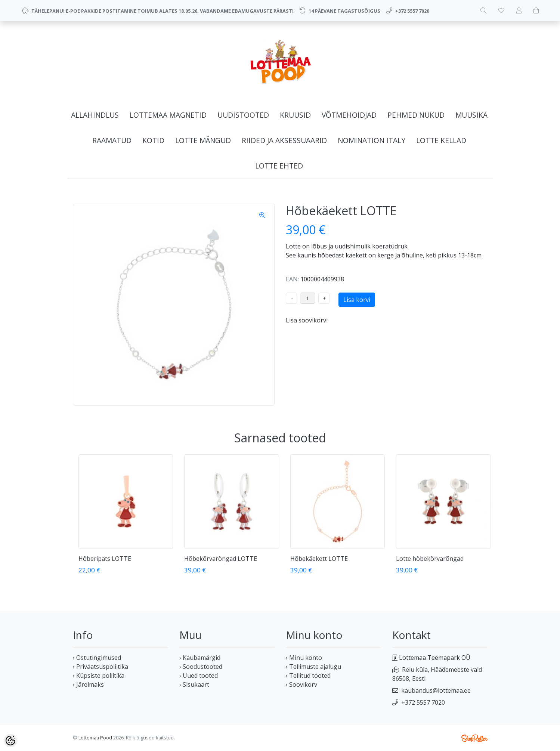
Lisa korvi (357, 300)
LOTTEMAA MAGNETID (168, 115)
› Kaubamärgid (200, 658)
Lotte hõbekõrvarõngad (430, 559)
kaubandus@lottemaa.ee (436, 690)
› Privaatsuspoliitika (100, 667)
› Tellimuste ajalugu (313, 667)
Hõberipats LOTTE (105, 559)
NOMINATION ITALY (372, 140)
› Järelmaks (88, 684)
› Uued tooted (199, 676)
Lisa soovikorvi (307, 320)
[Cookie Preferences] (10, 741)
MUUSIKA (471, 115)
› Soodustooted (201, 667)
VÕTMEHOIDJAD (349, 115)
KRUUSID (295, 115)
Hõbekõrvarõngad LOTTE (221, 559)
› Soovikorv (301, 684)
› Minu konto (304, 658)
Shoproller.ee (474, 738)
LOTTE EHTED (279, 166)
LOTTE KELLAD (441, 140)
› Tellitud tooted (308, 676)
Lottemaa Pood (95, 738)
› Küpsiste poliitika (99, 676)
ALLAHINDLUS (95, 115)
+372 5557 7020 (423, 702)
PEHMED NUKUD (416, 115)
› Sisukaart (194, 684)
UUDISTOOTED (243, 115)
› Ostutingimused (97, 658)
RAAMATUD (112, 140)
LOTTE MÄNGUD (203, 140)
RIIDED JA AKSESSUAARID (284, 140)
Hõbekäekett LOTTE (319, 559)
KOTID (153, 140)
